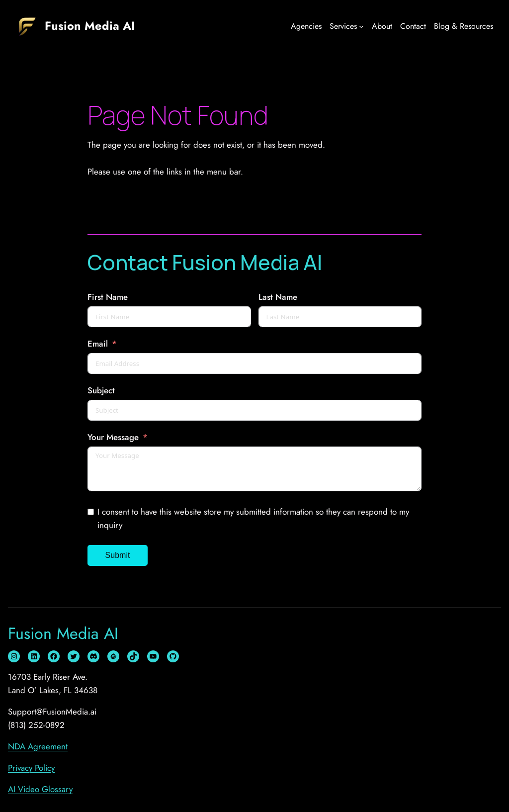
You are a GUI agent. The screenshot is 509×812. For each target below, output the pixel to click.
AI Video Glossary (40, 789)
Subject (101, 390)
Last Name (278, 297)
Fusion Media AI (90, 26)
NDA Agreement (38, 746)
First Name (108, 297)
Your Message (113, 437)
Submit (118, 555)
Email (98, 344)
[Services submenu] (361, 26)
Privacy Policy (31, 768)
